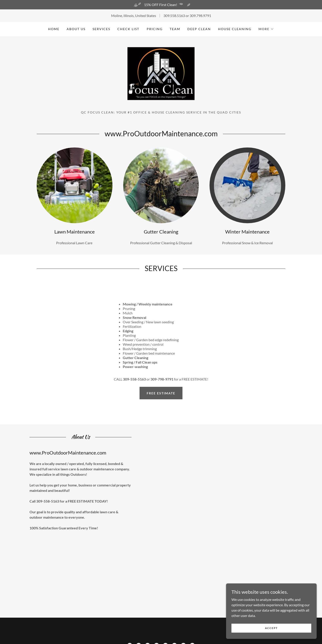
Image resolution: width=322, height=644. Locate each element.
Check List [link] (128, 29)
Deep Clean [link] (199, 29)
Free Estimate (161, 398)
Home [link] (54, 29)
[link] (161, 77)
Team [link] (175, 29)
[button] (266, 29)
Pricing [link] (155, 29)
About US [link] (76, 29)
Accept (272, 628)
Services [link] (101, 29)
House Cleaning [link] (235, 29)
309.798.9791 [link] (200, 16)
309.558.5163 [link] (174, 16)
